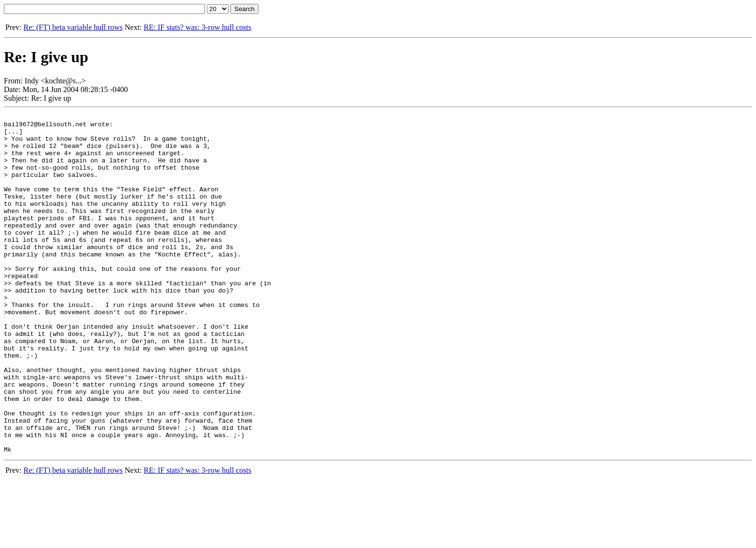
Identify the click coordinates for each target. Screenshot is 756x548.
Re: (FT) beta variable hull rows (73, 27)
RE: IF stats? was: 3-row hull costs (197, 27)
